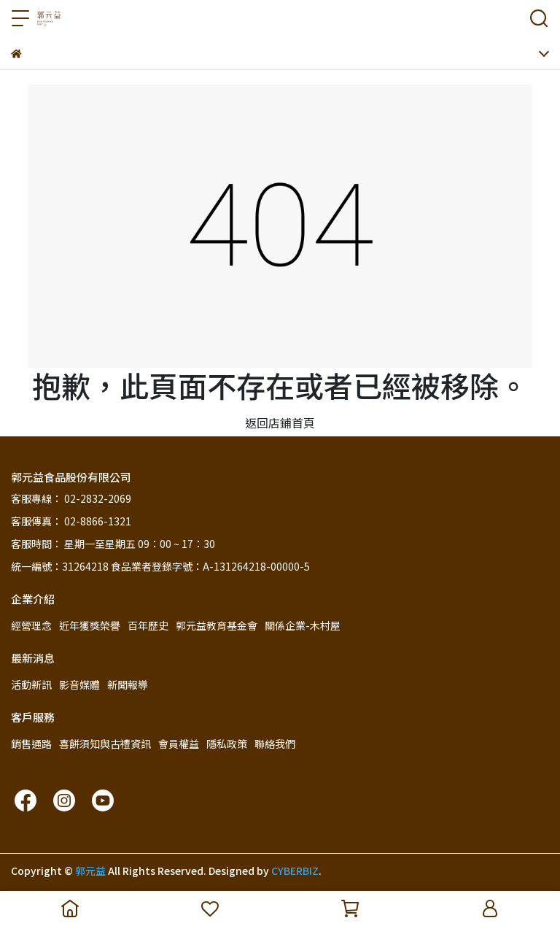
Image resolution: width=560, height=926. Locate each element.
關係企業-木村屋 (303, 625)
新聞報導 (128, 684)
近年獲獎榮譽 (90, 625)
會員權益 (179, 744)
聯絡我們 (275, 744)
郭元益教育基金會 (217, 625)
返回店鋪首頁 (280, 423)
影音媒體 (79, 684)
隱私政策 (227, 744)
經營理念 (31, 625)
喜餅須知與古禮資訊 (105, 744)
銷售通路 (31, 744)
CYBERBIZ (295, 871)
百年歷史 (148, 625)
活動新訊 (31, 684)
